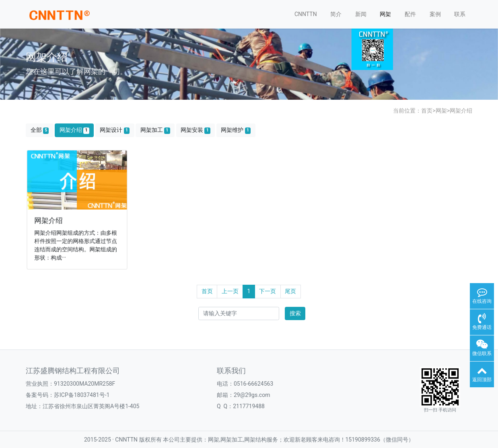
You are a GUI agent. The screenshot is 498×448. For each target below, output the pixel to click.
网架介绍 (461, 111)
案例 (435, 14)
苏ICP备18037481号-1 (82, 395)
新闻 (361, 14)
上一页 (230, 291)
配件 (410, 14)
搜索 (295, 313)
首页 (427, 111)
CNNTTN (306, 14)
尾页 (290, 291)
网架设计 (115, 130)
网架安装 (195, 130)
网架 (385, 14)
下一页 (268, 291)
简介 (336, 14)
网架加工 (155, 130)
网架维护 (236, 130)
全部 (40, 130)
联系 (460, 14)
